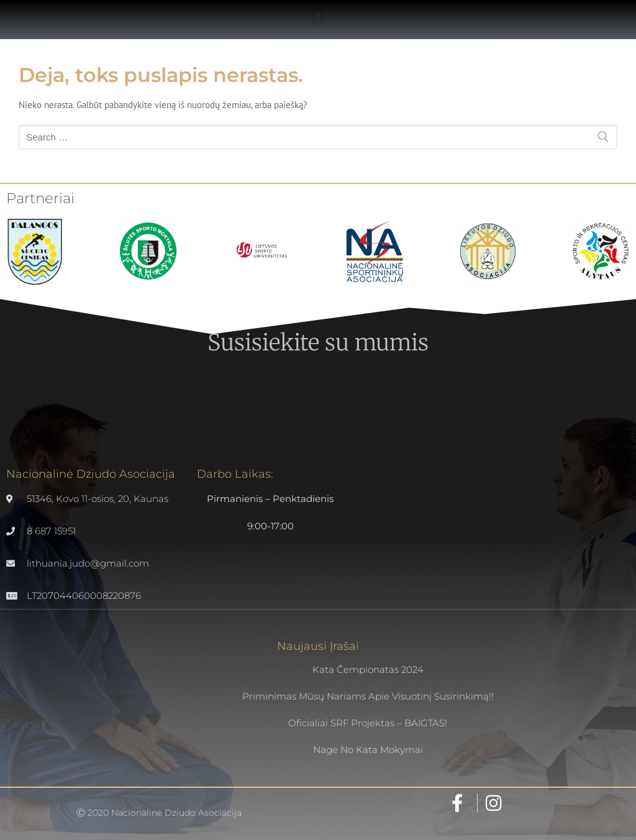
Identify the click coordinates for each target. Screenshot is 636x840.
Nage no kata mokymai (368, 750)
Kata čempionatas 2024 (368, 669)
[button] (318, 16)
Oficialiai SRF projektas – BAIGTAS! (368, 723)
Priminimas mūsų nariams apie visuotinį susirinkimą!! (368, 696)
